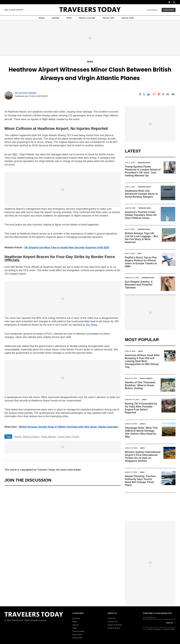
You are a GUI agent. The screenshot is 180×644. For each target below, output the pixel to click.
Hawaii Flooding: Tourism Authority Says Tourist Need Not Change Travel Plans (140, 481)
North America (146, 378)
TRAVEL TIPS (108, 18)
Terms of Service (115, 625)
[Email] (168, 94)
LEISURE (55, 18)
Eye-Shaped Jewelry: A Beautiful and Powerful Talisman (139, 285)
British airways (31, 437)
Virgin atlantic (48, 437)
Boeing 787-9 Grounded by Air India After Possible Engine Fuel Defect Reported (141, 408)
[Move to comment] (173, 94)
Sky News (92, 325)
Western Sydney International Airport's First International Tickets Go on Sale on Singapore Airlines (143, 456)
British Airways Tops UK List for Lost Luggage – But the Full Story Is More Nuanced (141, 238)
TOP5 (69, 18)
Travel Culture (78, 631)
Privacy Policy (114, 628)
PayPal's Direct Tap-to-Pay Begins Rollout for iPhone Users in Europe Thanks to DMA (141, 262)
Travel (76, 437)
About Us (112, 618)
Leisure (76, 625)
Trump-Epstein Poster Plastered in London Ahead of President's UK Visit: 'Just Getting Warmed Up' (143, 171)
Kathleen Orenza (27, 93)
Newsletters (152, 10)
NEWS (42, 18)
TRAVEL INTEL (128, 18)
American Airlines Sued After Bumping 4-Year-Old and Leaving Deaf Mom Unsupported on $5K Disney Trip (142, 361)
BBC (15, 154)
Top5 (74, 628)
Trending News (144, 163)
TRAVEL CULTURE (87, 18)
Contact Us (113, 622)
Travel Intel (77, 638)
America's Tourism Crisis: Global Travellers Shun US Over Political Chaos (141, 215)
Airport (18, 437)
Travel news (64, 437)
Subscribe (169, 10)
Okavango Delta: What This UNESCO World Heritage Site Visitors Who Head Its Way (141, 432)
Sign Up (170, 623)
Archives (76, 618)
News (90, 62)
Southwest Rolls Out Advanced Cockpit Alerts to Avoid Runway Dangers (141, 194)
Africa (143, 424)
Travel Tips (77, 635)
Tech (139, 253)
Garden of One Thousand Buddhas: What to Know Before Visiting (140, 385)
